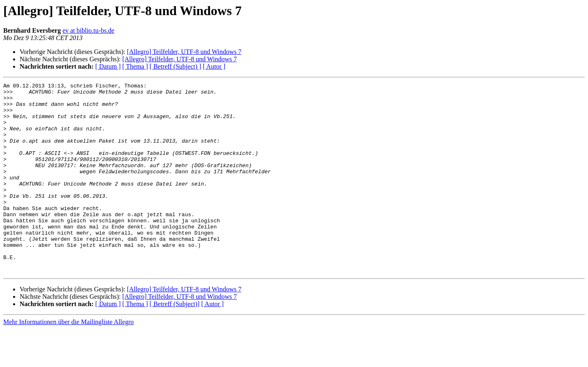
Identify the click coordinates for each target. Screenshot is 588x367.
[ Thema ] (135, 66)
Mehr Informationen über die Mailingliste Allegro (68, 360)
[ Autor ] (214, 66)
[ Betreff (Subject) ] (175, 66)
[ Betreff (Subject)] (174, 342)
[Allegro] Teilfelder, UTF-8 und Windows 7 (184, 52)
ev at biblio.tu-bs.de (88, 30)
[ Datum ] (108, 66)
